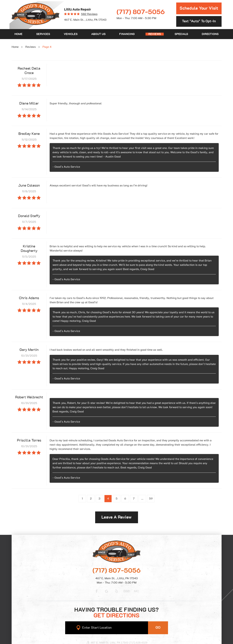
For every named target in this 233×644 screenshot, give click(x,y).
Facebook (97, 591)
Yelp (117, 591)
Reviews (155, 34)
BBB (127, 591)
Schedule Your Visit (199, 8)
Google (107, 591)
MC (136, 591)
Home (18, 34)
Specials (181, 34)
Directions (210, 34)
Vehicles (71, 34)
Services (43, 34)
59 (151, 499)
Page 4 (47, 47)
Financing (127, 34)
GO (158, 628)
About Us (98, 34)
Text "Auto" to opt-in (199, 21)
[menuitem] (18, 34)
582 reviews (89, 14)
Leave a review (116, 517)
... (142, 499)
